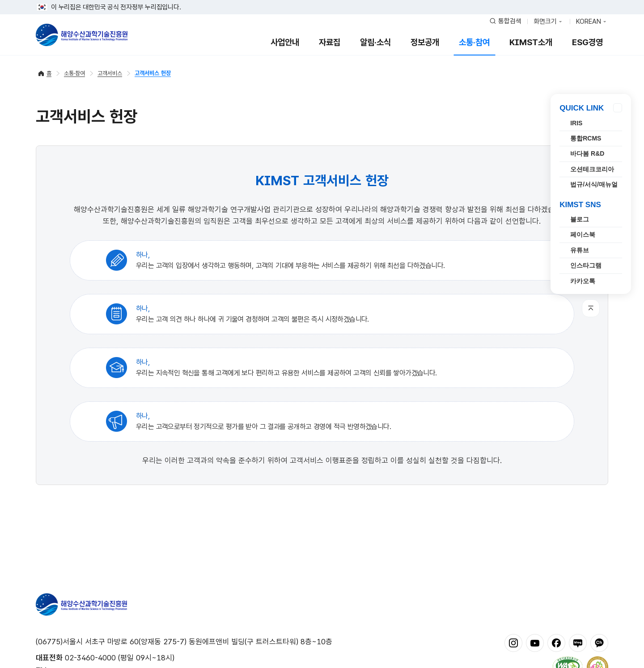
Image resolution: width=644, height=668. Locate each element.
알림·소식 (375, 42)
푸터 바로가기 (322, 0)
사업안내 (285, 42)
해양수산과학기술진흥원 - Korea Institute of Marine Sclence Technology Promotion (82, 35)
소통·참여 (474, 42)
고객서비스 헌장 (153, 73)
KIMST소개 (531, 42)
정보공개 (425, 42)
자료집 (330, 42)
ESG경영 (587, 42)
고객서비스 (110, 73)
